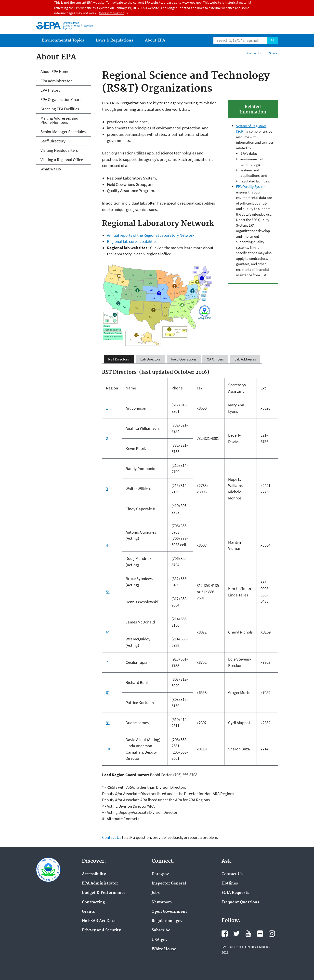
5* (108, 592)
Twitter (236, 934)
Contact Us (254, 53)
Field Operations (184, 359)
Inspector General (169, 883)
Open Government (169, 912)
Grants (88, 912)
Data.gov (160, 874)
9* (108, 723)
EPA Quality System (251, 186)
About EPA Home (55, 71)
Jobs (156, 893)
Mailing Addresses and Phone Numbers (59, 120)
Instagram (272, 934)
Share (273, 53)
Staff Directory (53, 141)
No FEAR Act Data (99, 921)
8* (108, 692)
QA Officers (215, 359)
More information (112, 13)
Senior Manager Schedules (63, 132)
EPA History (50, 90)
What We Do (51, 169)
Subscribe (161, 930)
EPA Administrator (56, 81)
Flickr (260, 934)
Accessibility (94, 874)
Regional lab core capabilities (132, 241)
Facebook (225, 934)
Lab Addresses (245, 359)
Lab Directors (150, 359)
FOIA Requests (235, 893)
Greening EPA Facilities (60, 109)
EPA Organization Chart (61, 99)
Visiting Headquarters (59, 150)
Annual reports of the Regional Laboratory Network (151, 235)
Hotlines (230, 883)
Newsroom (162, 902)
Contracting (93, 902)
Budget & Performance (104, 893)
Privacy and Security (101, 930)
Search (273, 40)
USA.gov (160, 940)
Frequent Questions (240, 902)
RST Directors (119, 359)
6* (108, 632)
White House (164, 949)
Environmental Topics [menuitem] (63, 40)
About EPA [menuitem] (155, 40)
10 (108, 749)
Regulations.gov (167, 921)
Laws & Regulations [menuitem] (115, 40)
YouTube (248, 934)
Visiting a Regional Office (62, 160)
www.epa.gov (192, 2)
